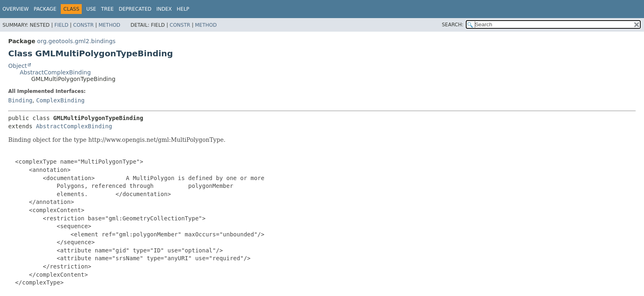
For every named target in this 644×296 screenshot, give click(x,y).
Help (183, 9)
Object (18, 66)
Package (45, 9)
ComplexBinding (60, 100)
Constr (83, 25)
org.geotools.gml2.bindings (76, 41)
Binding (20, 100)
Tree (107, 9)
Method (109, 25)
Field (61, 25)
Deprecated (135, 9)
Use (91, 9)
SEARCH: (453, 25)
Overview (16, 9)
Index (164, 9)
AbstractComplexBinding (55, 72)
